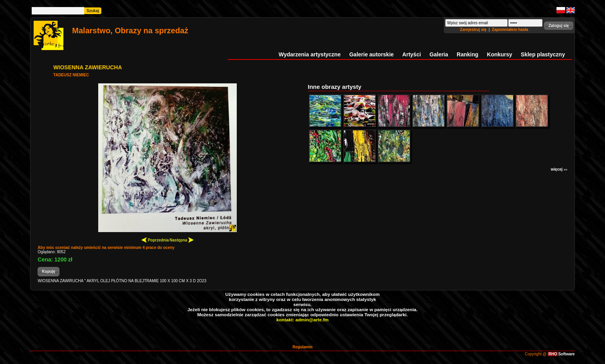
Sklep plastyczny (543, 54)
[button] (558, 26)
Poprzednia (155, 240)
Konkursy (500, 54)
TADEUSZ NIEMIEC (71, 75)
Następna (182, 240)
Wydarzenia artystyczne (310, 54)
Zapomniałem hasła (510, 30)
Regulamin (302, 347)
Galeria (439, 54)
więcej (559, 169)
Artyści (411, 54)
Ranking (467, 54)
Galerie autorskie (371, 54)
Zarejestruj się (474, 30)
